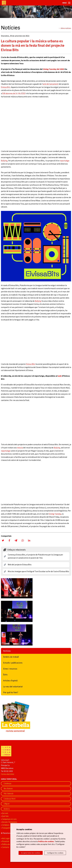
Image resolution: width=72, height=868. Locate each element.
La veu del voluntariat (13, 686)
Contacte (6, 847)
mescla (20, 448)
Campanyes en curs (9, 819)
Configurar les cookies (55, 853)
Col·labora (6, 825)
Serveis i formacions (10, 822)
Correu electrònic (8, 774)
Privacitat (6, 841)
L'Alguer (7, 804)
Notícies (7, 651)
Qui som (5, 813)
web (60, 376)
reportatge (65, 161)
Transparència (7, 828)
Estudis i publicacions (13, 663)
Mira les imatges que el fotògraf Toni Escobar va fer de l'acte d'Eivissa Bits (38, 571)
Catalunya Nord (9, 799)
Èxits (5, 675)
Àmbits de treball (11, 657)
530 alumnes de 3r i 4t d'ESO (14, 93)
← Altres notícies (65, 28)
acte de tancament (51, 84)
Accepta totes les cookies (31, 853)
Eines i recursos (10, 669)
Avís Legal (6, 838)
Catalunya (7, 783)
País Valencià (8, 794)
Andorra (7, 809)
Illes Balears (8, 789)
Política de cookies (9, 844)
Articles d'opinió (10, 681)
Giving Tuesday (55, 514)
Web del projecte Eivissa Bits (20, 564)
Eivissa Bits (6, 87)
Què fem (5, 816)
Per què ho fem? (11, 692)
